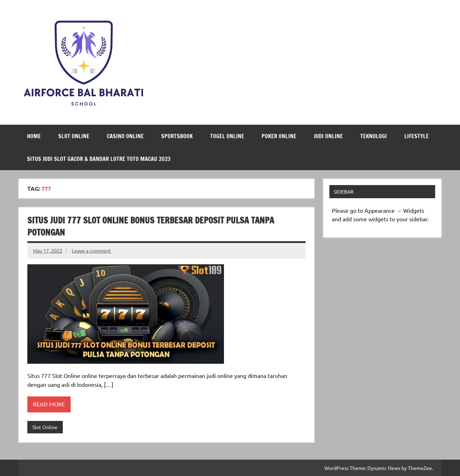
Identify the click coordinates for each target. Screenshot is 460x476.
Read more (49, 404)
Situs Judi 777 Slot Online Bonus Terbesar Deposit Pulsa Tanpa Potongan (151, 226)
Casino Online (125, 136)
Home (34, 136)
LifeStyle (417, 136)
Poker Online (279, 136)
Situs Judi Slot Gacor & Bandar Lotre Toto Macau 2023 (99, 159)
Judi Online (328, 136)
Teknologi (374, 136)
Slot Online (74, 136)
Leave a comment (91, 250)
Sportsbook (177, 136)
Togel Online (227, 136)
